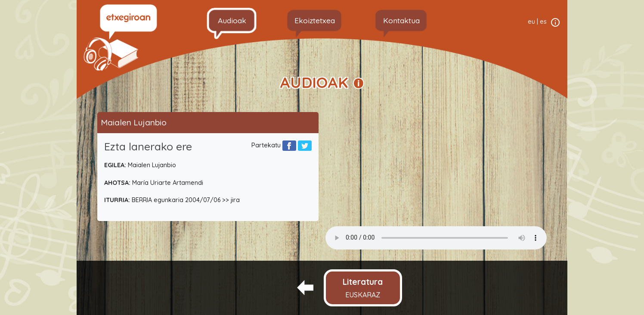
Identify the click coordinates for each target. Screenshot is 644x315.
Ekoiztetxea (315, 20)
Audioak (232, 20)
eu (531, 22)
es (543, 22)
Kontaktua (401, 20)
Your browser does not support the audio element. (436, 238)
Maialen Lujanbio (134, 122)
